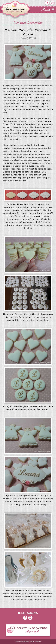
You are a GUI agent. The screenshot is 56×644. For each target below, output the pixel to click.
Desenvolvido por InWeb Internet (28, 642)
